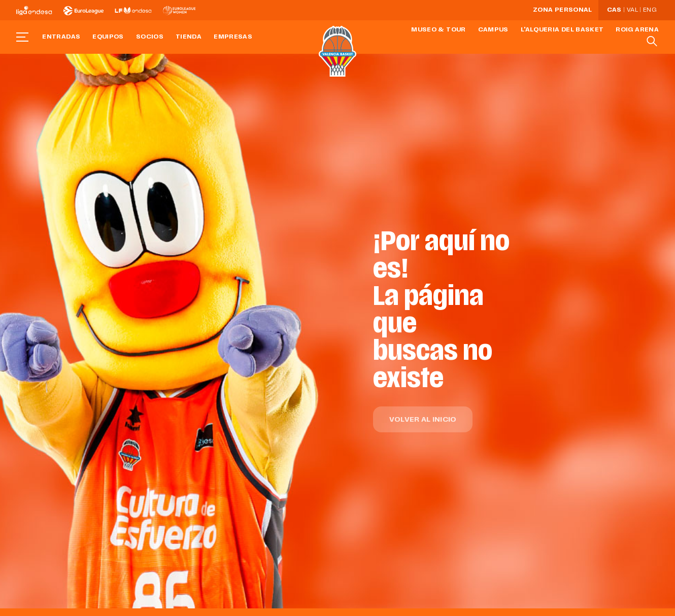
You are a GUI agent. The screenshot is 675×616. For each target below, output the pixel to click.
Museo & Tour (438, 30)
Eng (650, 10)
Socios (150, 37)
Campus (493, 30)
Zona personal (563, 10)
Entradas (61, 37)
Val (632, 10)
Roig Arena (637, 30)
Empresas (233, 37)
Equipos (108, 37)
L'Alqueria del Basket (562, 30)
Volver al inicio (423, 420)
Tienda (189, 37)
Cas (614, 10)
